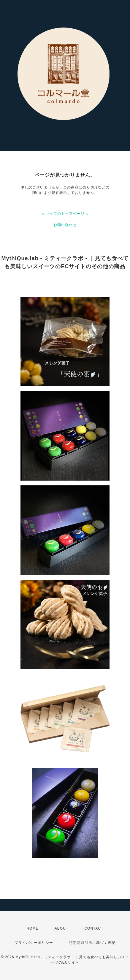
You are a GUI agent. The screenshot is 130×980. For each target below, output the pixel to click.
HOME (32, 928)
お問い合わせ (65, 225)
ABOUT (61, 928)
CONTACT (94, 928)
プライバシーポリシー (34, 943)
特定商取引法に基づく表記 (92, 943)
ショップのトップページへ (65, 214)
